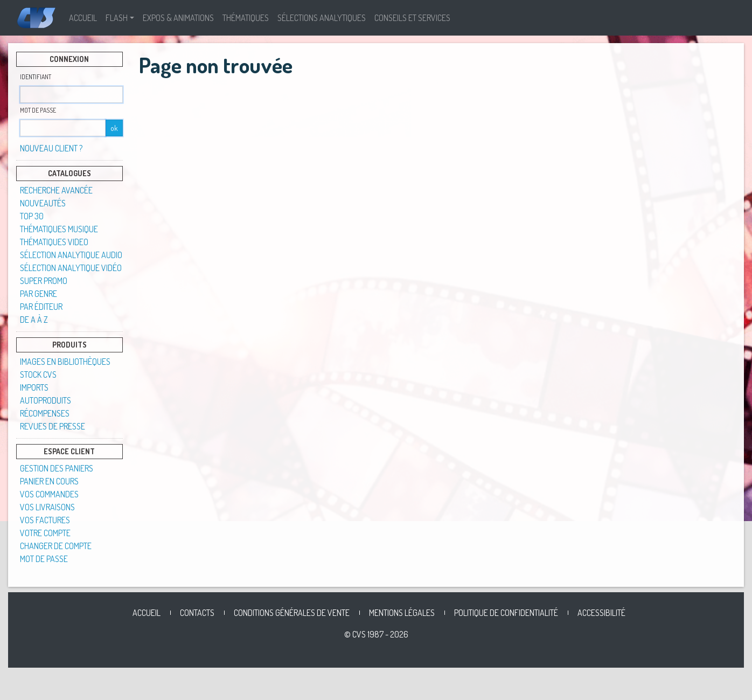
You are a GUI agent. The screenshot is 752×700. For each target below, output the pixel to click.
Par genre (39, 294)
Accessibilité (601, 613)
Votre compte (45, 533)
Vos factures (45, 520)
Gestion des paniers (57, 468)
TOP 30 (32, 216)
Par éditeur (41, 307)
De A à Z (34, 320)
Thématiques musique (59, 229)
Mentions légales (402, 613)
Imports (34, 387)
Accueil (83, 18)
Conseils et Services (412, 18)
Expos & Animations (178, 18)
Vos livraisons (47, 507)
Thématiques (246, 18)
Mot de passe (38, 110)
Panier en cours (49, 481)
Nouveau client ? (51, 148)
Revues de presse (53, 426)
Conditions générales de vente (292, 613)
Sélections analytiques (322, 18)
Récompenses (45, 413)
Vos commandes (49, 494)
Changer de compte (56, 546)
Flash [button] (117, 18)
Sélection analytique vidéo (71, 268)
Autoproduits (46, 400)
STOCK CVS (38, 375)
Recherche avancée (56, 190)
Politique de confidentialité (506, 613)
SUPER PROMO (44, 281)
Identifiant (36, 77)
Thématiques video (54, 242)
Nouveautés (43, 203)
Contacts (197, 613)
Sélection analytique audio (71, 255)
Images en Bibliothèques (65, 362)
